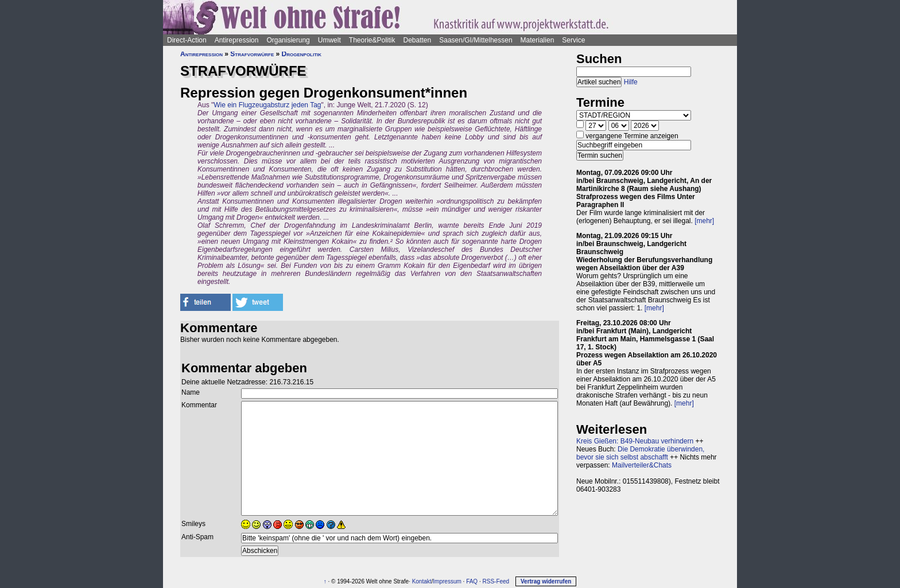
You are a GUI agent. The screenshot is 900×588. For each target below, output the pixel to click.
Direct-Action (187, 40)
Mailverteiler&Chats (642, 465)
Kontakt (422, 581)
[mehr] (704, 221)
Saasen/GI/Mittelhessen (476, 40)
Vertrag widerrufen (546, 581)
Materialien (538, 40)
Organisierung (288, 40)
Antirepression (237, 40)
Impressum (447, 581)
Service (573, 40)
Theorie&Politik (372, 40)
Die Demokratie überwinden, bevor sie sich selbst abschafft (640, 453)
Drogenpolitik (302, 54)
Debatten (418, 40)
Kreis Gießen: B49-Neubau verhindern (635, 441)
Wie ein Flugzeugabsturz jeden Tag (267, 105)
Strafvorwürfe (252, 54)
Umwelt (329, 40)
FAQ (472, 581)
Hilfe (631, 82)
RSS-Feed (496, 581)
